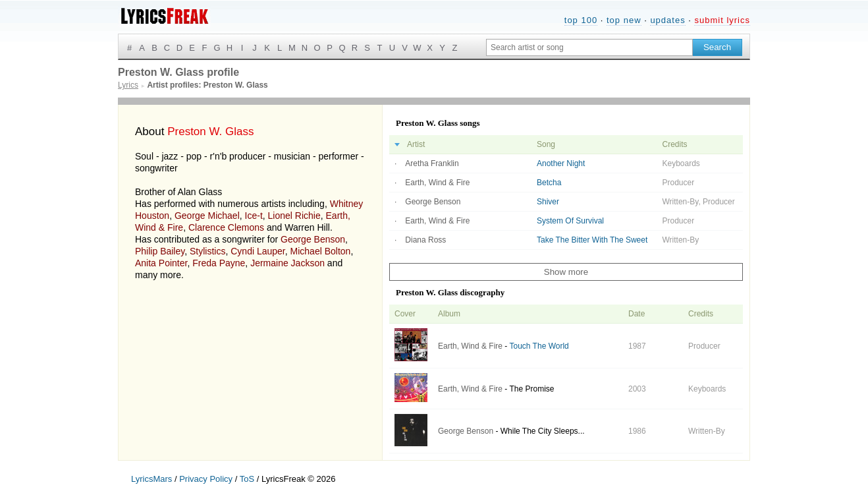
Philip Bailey (160, 251)
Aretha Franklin (432, 163)
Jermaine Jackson (287, 263)
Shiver (548, 202)
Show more (566, 272)
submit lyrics (722, 20)
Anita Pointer (161, 263)
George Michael (207, 216)
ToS (247, 479)
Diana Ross (425, 240)
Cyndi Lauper (258, 251)
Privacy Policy (206, 479)
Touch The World (539, 346)
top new (624, 20)
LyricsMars (151, 479)
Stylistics (207, 251)
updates (667, 20)
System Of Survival (570, 221)
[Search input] (589, 47)
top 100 (581, 20)
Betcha (549, 183)
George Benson (313, 239)
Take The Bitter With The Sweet (592, 240)
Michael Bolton (321, 251)
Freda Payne (219, 263)
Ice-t (254, 216)
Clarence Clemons (226, 227)
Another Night (561, 163)
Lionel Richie (294, 216)
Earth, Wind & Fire (437, 183)
